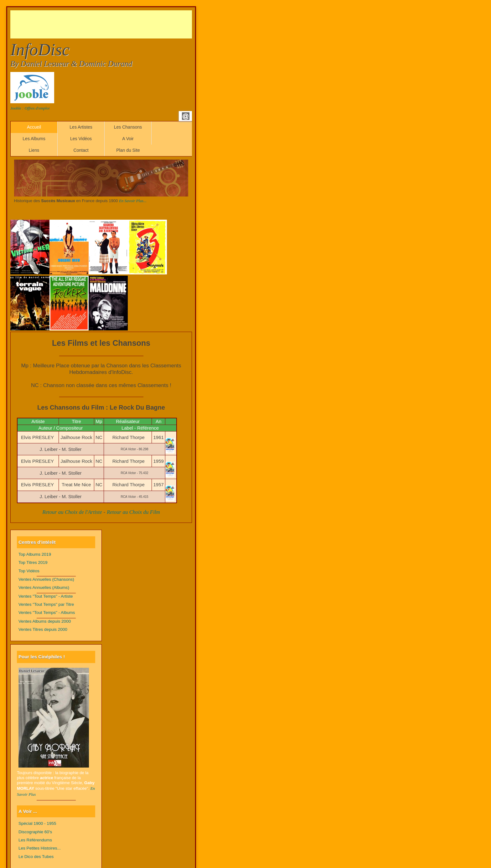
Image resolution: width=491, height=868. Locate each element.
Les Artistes (81, 127)
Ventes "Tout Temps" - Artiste (46, 596)
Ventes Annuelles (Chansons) (46, 579)
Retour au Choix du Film (133, 512)
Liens (34, 150)
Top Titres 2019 (33, 562)
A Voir (128, 139)
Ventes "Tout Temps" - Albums (47, 613)
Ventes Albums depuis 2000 (45, 621)
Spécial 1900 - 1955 (37, 823)
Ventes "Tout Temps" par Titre (46, 604)
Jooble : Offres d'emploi (30, 108)
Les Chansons (128, 127)
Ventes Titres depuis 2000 (43, 629)
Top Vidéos (29, 571)
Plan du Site (128, 150)
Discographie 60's (35, 832)
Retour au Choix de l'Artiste (72, 512)
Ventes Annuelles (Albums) (44, 587)
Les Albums (34, 139)
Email (186, 116)
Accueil (34, 127)
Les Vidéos (81, 139)
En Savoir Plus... (133, 201)
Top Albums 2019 (35, 554)
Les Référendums (35, 840)
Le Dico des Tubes (36, 857)
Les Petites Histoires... (40, 848)
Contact (81, 150)
